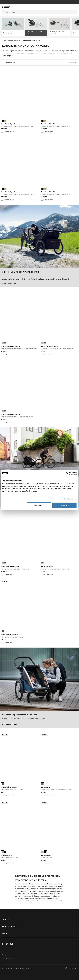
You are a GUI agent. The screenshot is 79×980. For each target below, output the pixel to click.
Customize (39, 505)
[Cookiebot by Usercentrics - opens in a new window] (68, 473)
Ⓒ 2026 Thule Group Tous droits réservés (15, 968)
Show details (68, 499)
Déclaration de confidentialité (10, 951)
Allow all (64, 505)
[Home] (15, 7)
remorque (22, 884)
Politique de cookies (8, 955)
